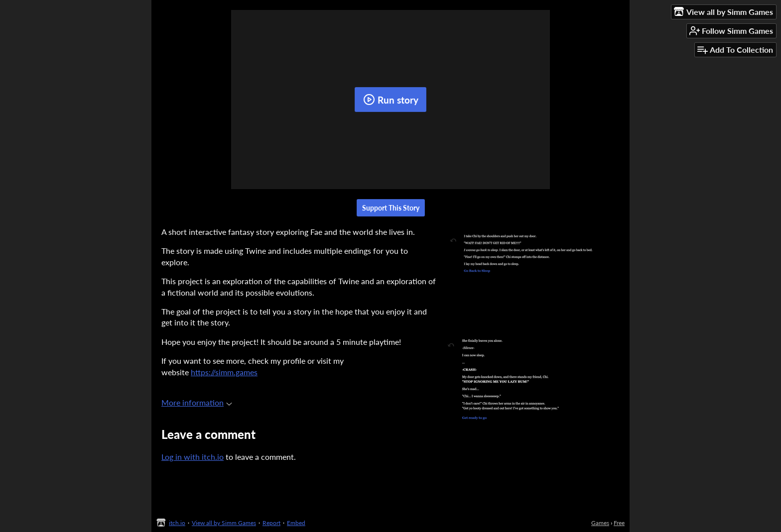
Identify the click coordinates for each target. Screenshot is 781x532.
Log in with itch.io (193, 457)
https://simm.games (224, 372)
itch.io (177, 523)
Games (600, 523)
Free (619, 523)
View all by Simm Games (224, 523)
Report (271, 523)
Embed (296, 523)
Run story (391, 100)
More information (197, 402)
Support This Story (391, 208)
